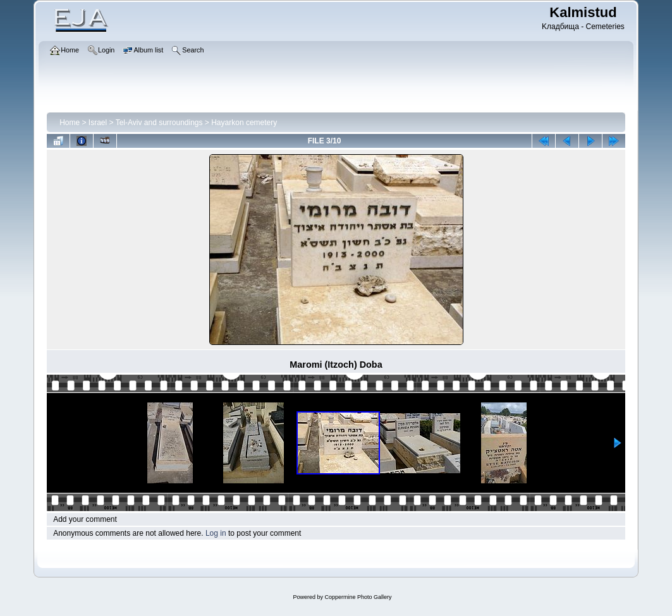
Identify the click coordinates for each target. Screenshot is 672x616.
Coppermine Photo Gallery (358, 597)
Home (70, 123)
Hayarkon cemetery (244, 123)
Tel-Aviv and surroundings (159, 123)
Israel (98, 123)
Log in (216, 533)
